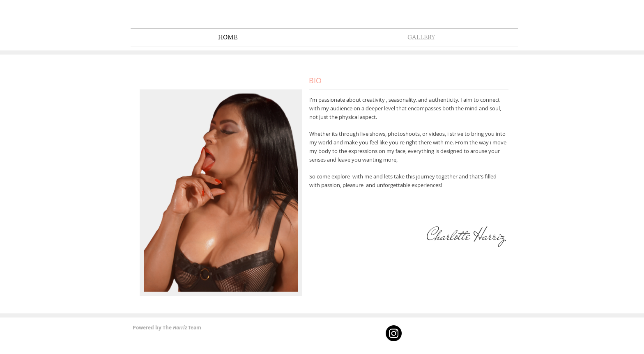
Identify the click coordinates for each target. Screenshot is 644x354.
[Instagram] (394, 333)
